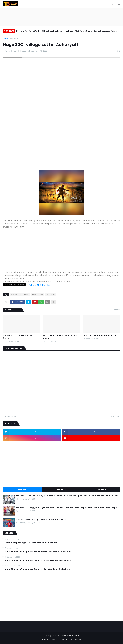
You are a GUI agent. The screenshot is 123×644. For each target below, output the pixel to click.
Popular (22, 489)
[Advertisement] (61, 151)
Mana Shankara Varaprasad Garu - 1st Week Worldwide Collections (38, 560)
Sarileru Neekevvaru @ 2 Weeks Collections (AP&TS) (41, 520)
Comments (101, 489)
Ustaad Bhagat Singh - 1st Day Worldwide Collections (31, 543)
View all (117, 310)
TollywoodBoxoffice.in (70, 636)
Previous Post (10, 416)
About (54, 640)
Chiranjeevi (25, 295)
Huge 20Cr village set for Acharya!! (100, 335)
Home (6, 39)
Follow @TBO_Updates (40, 285)
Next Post (115, 416)
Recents (61, 489)
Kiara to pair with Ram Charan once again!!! (61, 337)
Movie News (50, 295)
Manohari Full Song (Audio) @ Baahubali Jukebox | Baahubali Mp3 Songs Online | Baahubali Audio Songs (67, 496)
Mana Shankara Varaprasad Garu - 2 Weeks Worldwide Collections (38, 552)
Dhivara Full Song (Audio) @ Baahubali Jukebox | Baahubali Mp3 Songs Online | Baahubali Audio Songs (66, 31)
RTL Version (76, 640)
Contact (64, 640)
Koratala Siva (38, 295)
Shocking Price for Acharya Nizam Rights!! (19, 337)
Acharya (14, 39)
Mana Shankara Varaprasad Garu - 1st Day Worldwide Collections (37, 569)
